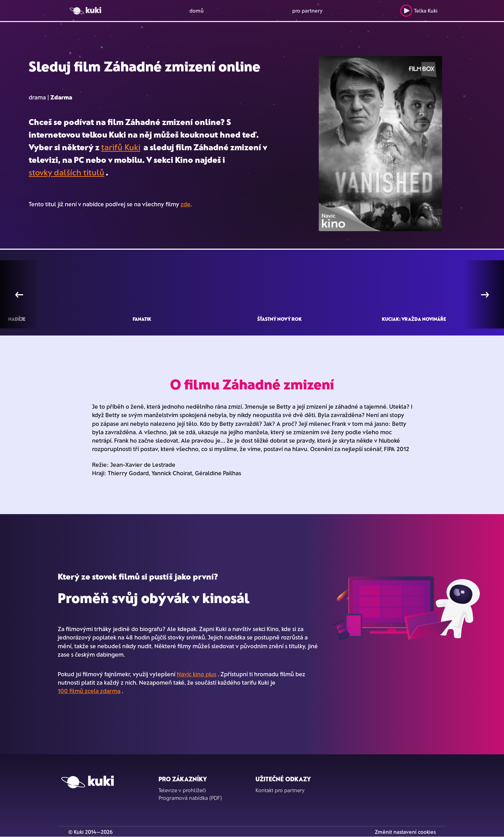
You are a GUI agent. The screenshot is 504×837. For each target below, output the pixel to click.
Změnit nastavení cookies (405, 832)
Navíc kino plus (197, 674)
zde (185, 204)
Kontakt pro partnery (280, 790)
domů (197, 11)
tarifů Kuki (121, 147)
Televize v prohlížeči (182, 790)
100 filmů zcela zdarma (89, 691)
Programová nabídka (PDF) (190, 798)
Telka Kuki (419, 11)
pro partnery (307, 11)
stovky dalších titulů (66, 172)
